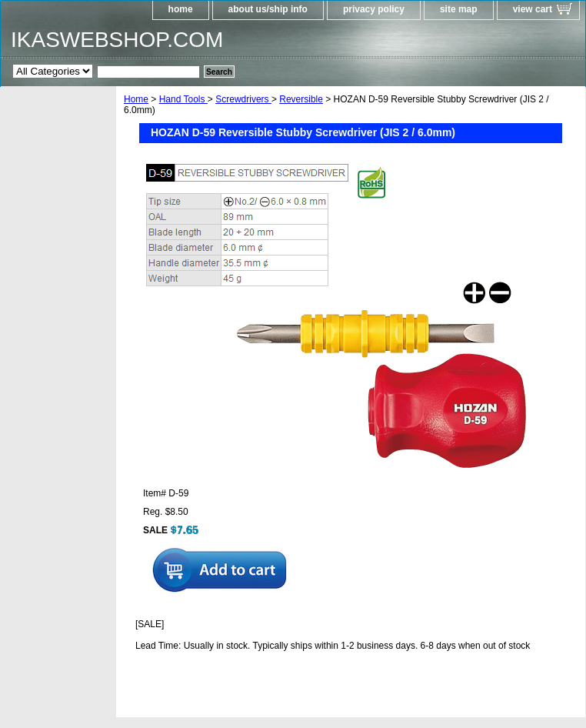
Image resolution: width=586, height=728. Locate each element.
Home (136, 99)
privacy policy (374, 9)
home (181, 9)
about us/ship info (268, 9)
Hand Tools (183, 99)
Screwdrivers (243, 99)
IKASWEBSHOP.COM (117, 40)
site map (459, 9)
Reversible (301, 99)
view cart (533, 9)
